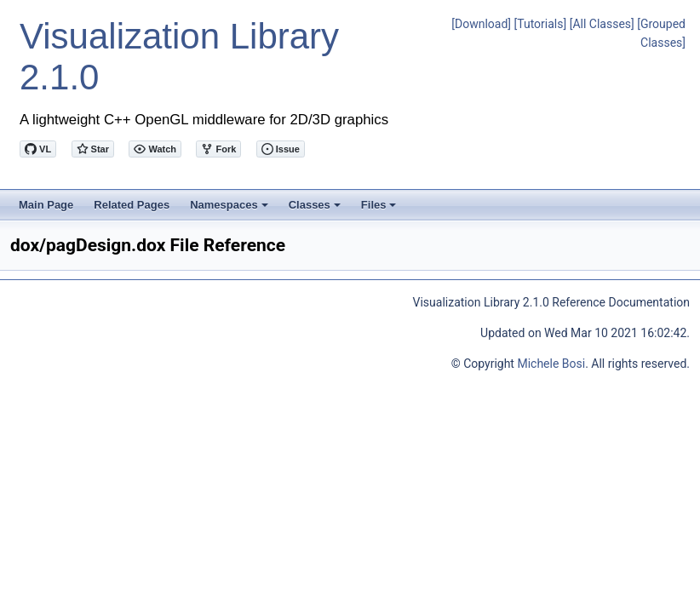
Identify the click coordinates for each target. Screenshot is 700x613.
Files (380, 209)
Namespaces (230, 209)
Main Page (46, 205)
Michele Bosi (551, 364)
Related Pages (132, 205)
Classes (316, 209)
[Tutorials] (541, 24)
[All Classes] (602, 24)
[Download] (481, 24)
